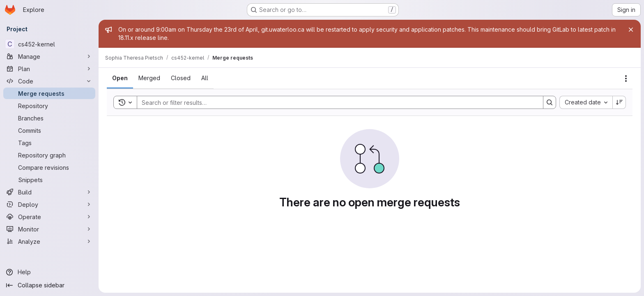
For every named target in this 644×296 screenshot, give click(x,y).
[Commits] (49, 130)
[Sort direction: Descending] (619, 102)
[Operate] (49, 217)
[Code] (49, 81)
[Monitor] (49, 229)
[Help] (49, 272)
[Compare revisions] (49, 167)
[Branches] (49, 118)
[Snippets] (49, 180)
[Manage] (49, 56)
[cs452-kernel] (49, 44)
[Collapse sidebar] (49, 285)
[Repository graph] (49, 155)
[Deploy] (49, 204)
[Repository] (49, 106)
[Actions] (626, 79)
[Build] (49, 192)
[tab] (120, 78)
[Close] (631, 30)
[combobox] (586, 102)
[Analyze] (49, 241)
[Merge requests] (49, 93)
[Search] (336, 102)
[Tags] (49, 143)
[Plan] (49, 69)
